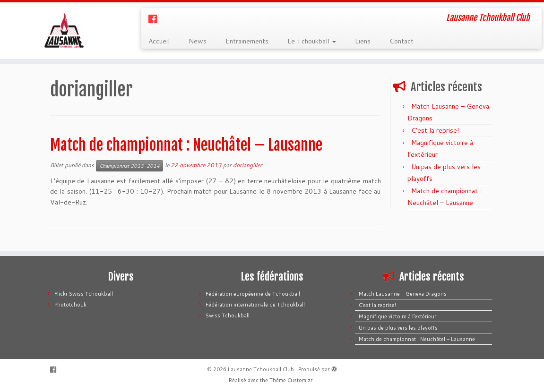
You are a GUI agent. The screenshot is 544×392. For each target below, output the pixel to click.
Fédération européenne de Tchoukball (253, 294)
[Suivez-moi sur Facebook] (156, 19)
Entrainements (247, 41)
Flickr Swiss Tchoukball (84, 294)
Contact (402, 41)
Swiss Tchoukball (228, 315)
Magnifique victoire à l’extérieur (397, 316)
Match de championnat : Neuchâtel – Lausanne (186, 145)
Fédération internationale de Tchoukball (255, 305)
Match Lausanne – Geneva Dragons (403, 294)
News (198, 41)
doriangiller (248, 165)
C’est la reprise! (435, 130)
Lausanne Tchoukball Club (261, 369)
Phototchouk (70, 305)
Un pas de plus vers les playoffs (398, 328)
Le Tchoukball (312, 41)
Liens (363, 41)
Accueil (159, 41)
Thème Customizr (291, 380)
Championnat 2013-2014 (130, 166)
